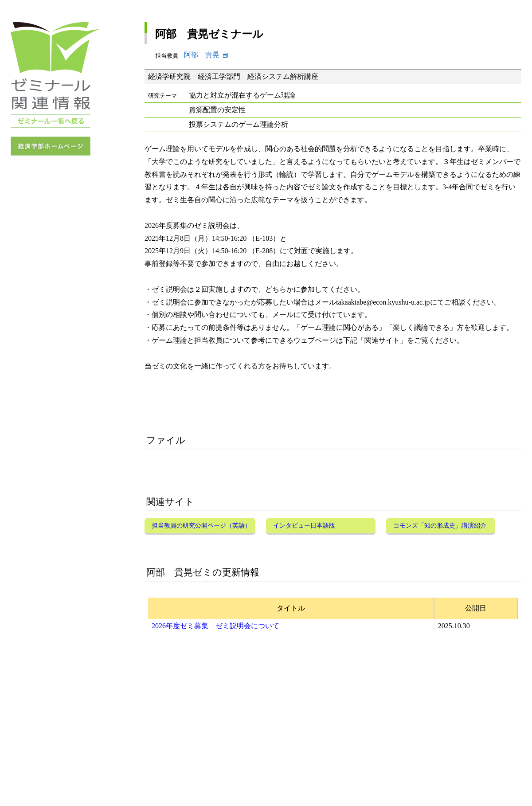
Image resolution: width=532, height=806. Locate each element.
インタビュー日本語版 (304, 526)
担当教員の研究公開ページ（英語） (201, 526)
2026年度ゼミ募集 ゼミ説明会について (215, 626)
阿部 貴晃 (202, 55)
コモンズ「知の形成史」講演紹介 (440, 526)
